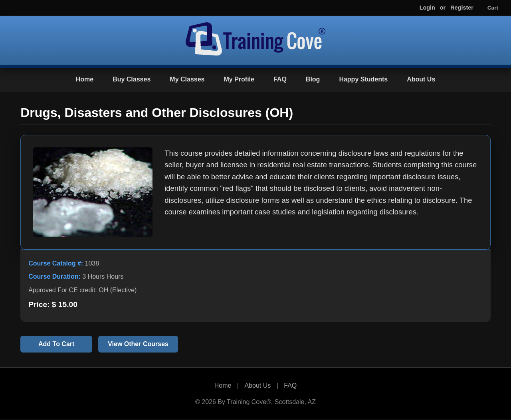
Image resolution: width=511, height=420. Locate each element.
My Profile (239, 79)
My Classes (187, 79)
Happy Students (363, 79)
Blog (313, 79)
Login (427, 8)
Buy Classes (132, 79)
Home (85, 79)
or (443, 8)
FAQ (280, 79)
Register (462, 8)
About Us (421, 79)
